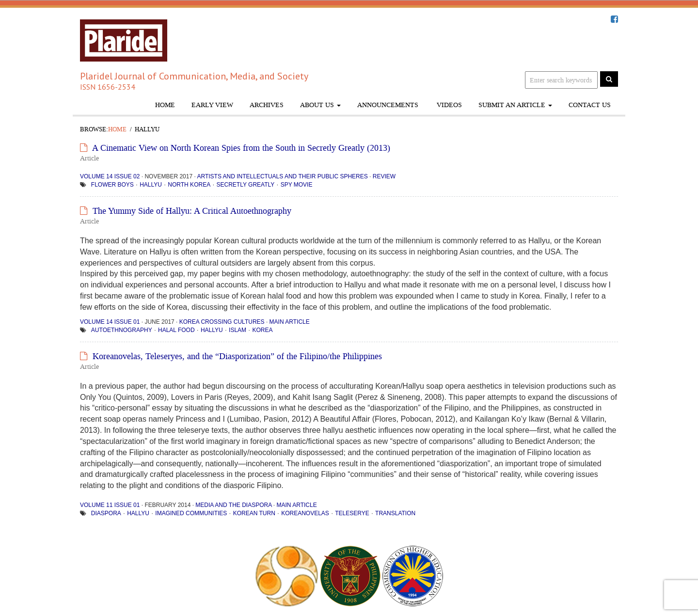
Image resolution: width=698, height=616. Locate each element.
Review (384, 176)
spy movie (297, 185)
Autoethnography (122, 330)
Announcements (388, 105)
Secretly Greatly (245, 185)
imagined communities (191, 513)
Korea (262, 330)
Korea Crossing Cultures (222, 322)
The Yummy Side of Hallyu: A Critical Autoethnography (192, 211)
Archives (267, 105)
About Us (320, 105)
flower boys (112, 185)
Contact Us (590, 105)
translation (395, 513)
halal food (176, 330)
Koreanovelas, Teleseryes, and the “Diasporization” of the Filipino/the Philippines (237, 356)
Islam (238, 330)
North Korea (189, 185)
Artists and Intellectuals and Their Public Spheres (282, 176)
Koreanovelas (305, 513)
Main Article (290, 322)
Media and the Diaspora (233, 505)
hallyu (151, 185)
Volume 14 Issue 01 (110, 322)
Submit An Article (515, 105)
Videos (448, 105)
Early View (212, 105)
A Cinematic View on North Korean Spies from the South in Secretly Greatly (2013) (241, 148)
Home (165, 105)
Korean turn (254, 513)
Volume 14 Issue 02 (110, 176)
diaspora (106, 513)
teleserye (352, 513)
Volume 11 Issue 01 (110, 505)
